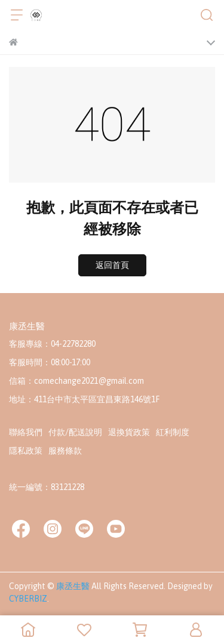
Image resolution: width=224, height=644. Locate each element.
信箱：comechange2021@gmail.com (76, 381)
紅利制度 (173, 432)
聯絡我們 (26, 432)
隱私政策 (26, 451)
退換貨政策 (129, 432)
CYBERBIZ (28, 599)
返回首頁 (112, 265)
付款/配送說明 (75, 432)
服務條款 (65, 451)
